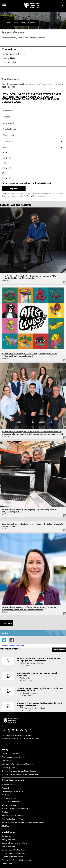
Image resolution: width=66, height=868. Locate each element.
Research (6, 788)
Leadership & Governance (12, 792)
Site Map (5, 826)
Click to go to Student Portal (14, 854)
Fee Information (9, 62)
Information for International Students (18, 764)
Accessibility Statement (12, 805)
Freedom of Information (12, 802)
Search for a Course (10, 754)
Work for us (7, 795)
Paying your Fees (9, 840)
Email (4, 153)
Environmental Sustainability (14, 850)
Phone (5, 163)
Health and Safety (9, 847)
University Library (9, 768)
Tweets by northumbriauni (12, 646)
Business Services (9, 785)
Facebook (12, 640)
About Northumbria (13, 781)
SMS (4, 173)
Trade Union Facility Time (12, 819)
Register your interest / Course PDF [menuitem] (21, 23)
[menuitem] (2, 18)
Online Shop (7, 864)
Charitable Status (9, 799)
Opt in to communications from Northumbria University (27, 183)
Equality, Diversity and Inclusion (15, 843)
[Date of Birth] (33, 123)
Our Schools (7, 761)
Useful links (8, 832)
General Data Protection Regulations (17, 860)
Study (5, 750)
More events (59, 650)
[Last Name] (33, 117)
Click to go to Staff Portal (12, 857)
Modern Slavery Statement (13, 816)
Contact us (6, 836)
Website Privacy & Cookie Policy (15, 809)
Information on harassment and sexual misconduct (23, 823)
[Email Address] (33, 129)
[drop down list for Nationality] (33, 141)
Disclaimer (6, 812)
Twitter (4, 640)
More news (7, 623)
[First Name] (33, 111)
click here (47, 196)
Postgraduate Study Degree (13, 757)
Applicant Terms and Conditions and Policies (20, 775)
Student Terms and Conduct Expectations (19, 771)
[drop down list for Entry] (33, 148)
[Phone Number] (33, 135)
